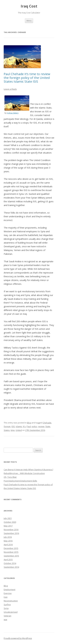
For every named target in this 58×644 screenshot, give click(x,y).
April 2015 (8, 559)
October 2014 (10, 563)
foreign (7, 426)
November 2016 (11, 530)
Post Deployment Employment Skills (20, 481)
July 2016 (8, 537)
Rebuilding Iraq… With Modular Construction (24, 473)
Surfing (7, 604)
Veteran (8, 616)
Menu (29, 21)
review (41, 426)
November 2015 (11, 552)
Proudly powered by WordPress (18, 638)
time (13, 430)
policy (34, 426)
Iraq (6, 597)
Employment (10, 589)
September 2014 (11, 567)
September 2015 (11, 556)
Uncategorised (11, 612)
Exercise (8, 593)
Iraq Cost (29, 6)
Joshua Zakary (13, 113)
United (19, 430)
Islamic (19, 426)
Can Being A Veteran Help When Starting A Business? (28, 470)
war (5, 619)
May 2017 (8, 526)
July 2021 (8, 518)
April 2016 (8, 545)
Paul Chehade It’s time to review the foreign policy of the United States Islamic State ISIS (27, 78)
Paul (29, 426)
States (7, 430)
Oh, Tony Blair (10, 477)
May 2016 (8, 541)
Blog (29, 423)
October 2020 (10, 522)
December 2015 (11, 548)
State (48, 426)
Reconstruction (11, 601)
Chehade (47, 423)
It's (24, 426)
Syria (6, 608)
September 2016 (11, 533)
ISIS (13, 426)
